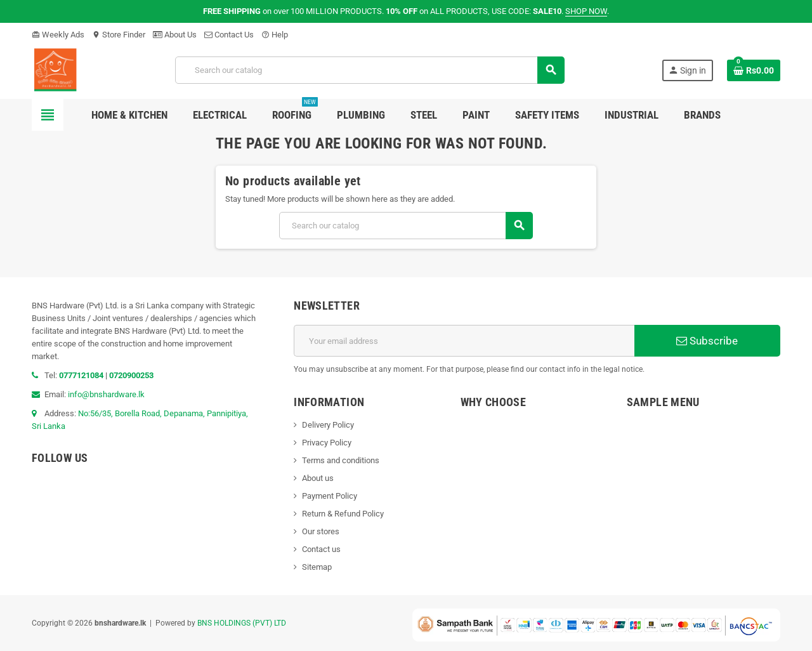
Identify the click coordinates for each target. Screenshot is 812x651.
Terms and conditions (341, 460)
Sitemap (317, 567)
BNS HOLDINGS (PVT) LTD (242, 623)
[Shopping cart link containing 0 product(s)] (754, 70)
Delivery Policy (328, 425)
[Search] (370, 70)
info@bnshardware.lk (106, 394)
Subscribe (707, 341)
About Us (175, 35)
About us (318, 478)
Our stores (321, 531)
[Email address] (464, 341)
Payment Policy (330, 496)
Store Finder (119, 35)
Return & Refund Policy (343, 514)
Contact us (321, 549)
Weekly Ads (58, 35)
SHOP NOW (586, 11)
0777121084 (82, 375)
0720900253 (131, 375)
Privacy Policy (327, 443)
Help (275, 35)
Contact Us (229, 35)
